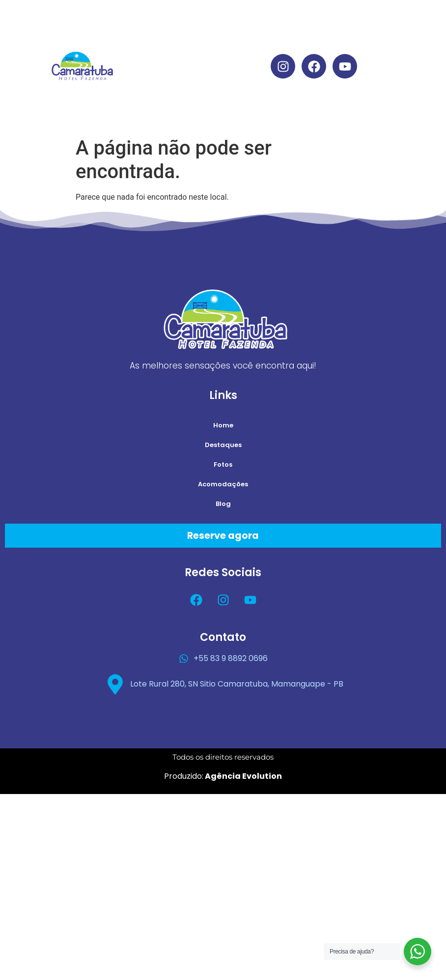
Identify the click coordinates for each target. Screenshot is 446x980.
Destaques (217, 43)
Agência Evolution (243, 776)
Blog (217, 111)
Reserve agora (223, 536)
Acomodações (217, 89)
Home (217, 21)
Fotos (223, 464)
